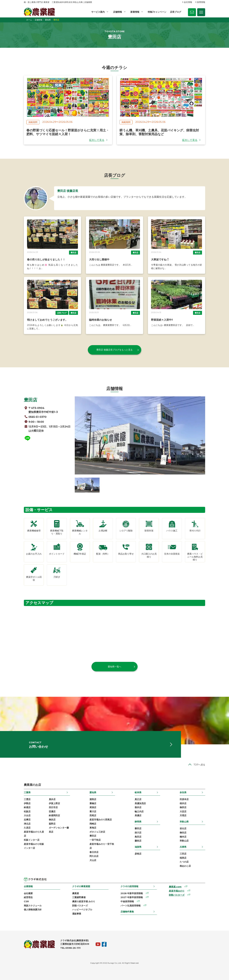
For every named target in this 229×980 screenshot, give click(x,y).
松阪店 (27, 811)
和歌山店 (184, 841)
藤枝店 (138, 841)
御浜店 (52, 820)
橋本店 (183, 837)
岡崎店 (93, 824)
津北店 (27, 824)
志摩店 (27, 820)
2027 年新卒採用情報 (132, 897)
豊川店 (93, 811)
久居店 (27, 828)
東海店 (93, 828)
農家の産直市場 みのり (84, 901)
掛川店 (138, 833)
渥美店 (93, 799)
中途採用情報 (127, 901)
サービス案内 (98, 12)
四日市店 (53, 807)
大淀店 (183, 811)
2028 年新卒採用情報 (132, 893)
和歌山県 (184, 822)
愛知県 (93, 792)
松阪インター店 (32, 840)
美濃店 (138, 815)
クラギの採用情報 (129, 886)
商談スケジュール (33, 906)
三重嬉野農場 (79, 897)
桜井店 (183, 803)
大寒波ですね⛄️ (160, 260)
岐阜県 (138, 792)
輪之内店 (139, 811)
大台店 (27, 815)
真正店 (138, 799)
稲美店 (183, 858)
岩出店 (183, 828)
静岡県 (138, 822)
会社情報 (188, 2)
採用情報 (201, 2)
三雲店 (27, 799)
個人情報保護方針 (33, 910)
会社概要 (28, 893)
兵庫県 (183, 847)
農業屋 (76, 893)
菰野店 (52, 824)
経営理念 (28, 897)
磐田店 (138, 828)
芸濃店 (52, 811)
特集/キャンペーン (157, 12)
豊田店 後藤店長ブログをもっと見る (114, 350)
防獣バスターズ (80, 906)
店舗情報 (118, 12)
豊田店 (73, 253)
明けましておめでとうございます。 (47, 320)
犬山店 (93, 860)
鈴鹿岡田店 (54, 815)
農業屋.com (175, 887)
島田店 (138, 837)
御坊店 (183, 833)
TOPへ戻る (199, 765)
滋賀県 (138, 847)
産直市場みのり (177, 891)
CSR (26, 901)
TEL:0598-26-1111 (70, 948)
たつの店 (184, 862)
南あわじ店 (185, 866)
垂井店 (138, 807)
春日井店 (94, 852)
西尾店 (93, 815)
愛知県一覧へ (114, 667)
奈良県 (183, 792)
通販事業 (77, 914)
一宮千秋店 (95, 840)
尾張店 (93, 807)
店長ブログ (176, 12)
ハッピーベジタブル (82, 910)
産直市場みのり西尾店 (101, 820)
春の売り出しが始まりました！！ (46, 260)
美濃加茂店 (140, 803)
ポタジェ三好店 (97, 832)
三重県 (27, 792)
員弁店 (52, 799)
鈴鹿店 (27, 807)
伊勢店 (27, 803)
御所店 (183, 807)
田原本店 (184, 799)
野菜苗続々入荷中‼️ (162, 320)
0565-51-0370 (37, 417)
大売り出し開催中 (99, 260)
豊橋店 (93, 803)
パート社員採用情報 (131, 906)
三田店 (183, 854)
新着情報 (135, 12)
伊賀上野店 (54, 803)
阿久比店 (94, 856)
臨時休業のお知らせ (101, 320)
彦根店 (138, 854)
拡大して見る (97, 140)
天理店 (183, 815)
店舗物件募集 (127, 912)
